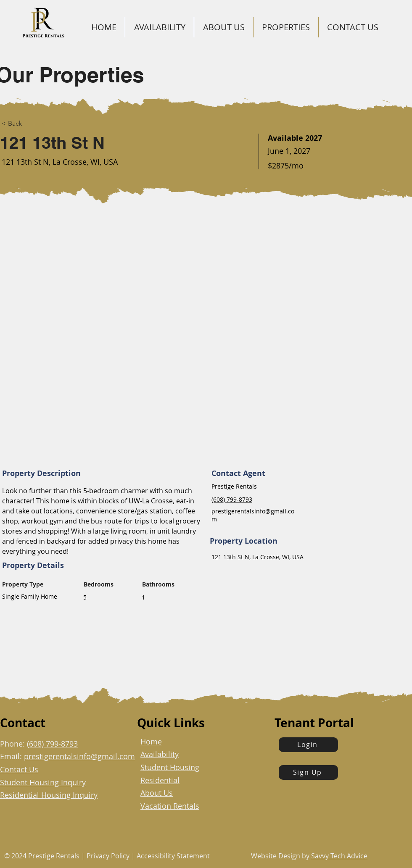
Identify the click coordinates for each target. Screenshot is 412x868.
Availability (160, 754)
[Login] (308, 745)
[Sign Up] (308, 772)
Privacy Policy (107, 856)
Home (151, 742)
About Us (157, 793)
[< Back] (23, 124)
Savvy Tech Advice (339, 856)
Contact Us (19, 769)
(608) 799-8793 (52, 744)
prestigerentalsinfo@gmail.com (79, 756)
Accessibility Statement (173, 856)
